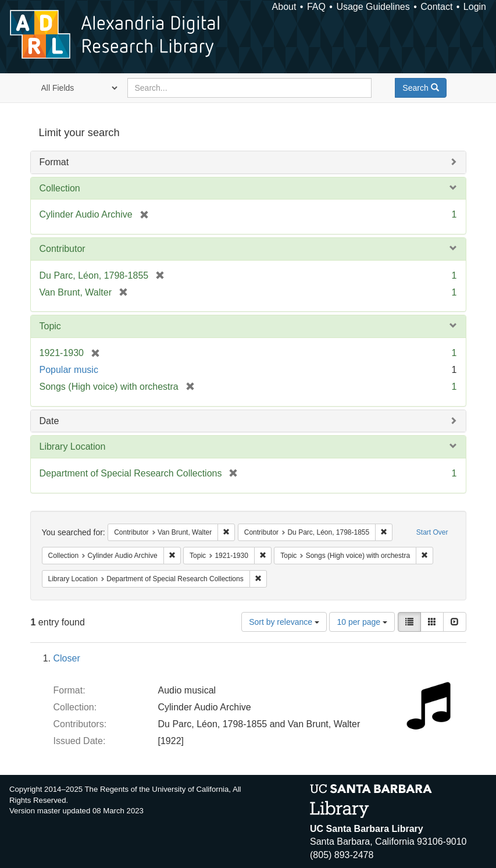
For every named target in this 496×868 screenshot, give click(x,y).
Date (49, 421)
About (284, 7)
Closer (67, 658)
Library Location (73, 447)
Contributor (63, 249)
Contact (436, 7)
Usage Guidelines (373, 7)
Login (475, 7)
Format (54, 162)
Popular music (69, 370)
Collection (60, 188)
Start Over (432, 532)
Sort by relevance (284, 622)
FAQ (316, 7)
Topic (50, 326)
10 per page (362, 622)
